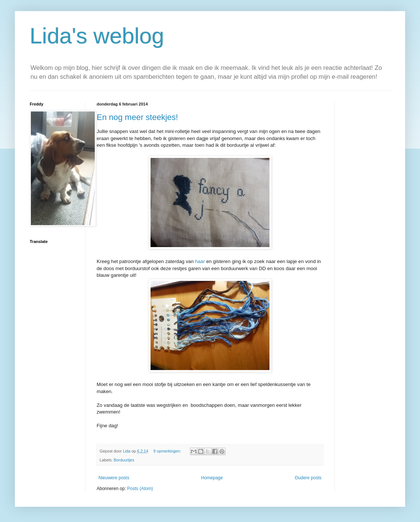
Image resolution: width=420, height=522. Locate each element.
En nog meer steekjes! (137, 117)
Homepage (212, 478)
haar (200, 261)
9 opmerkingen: (168, 451)
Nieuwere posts (114, 478)
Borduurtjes (124, 460)
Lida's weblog (97, 36)
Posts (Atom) (140, 489)
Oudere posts (308, 478)
